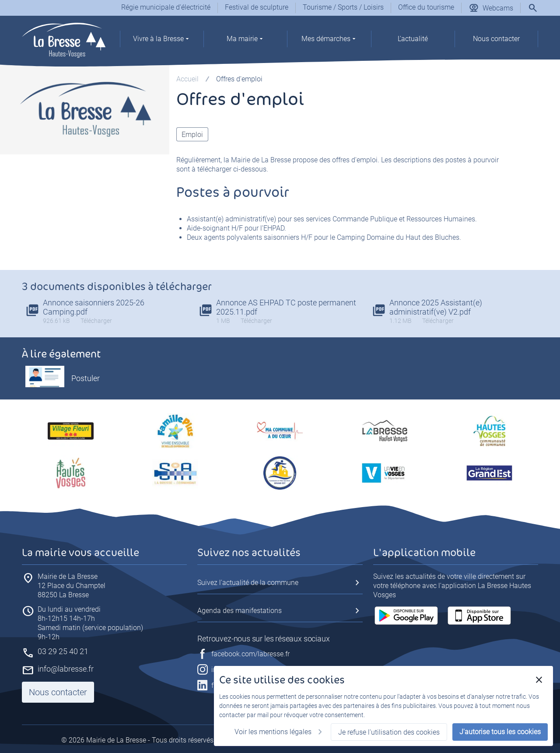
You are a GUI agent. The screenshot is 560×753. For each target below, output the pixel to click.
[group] (162, 41)
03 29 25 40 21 (63, 651)
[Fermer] (539, 680)
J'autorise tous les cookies (500, 732)
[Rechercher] (533, 8)
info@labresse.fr (66, 669)
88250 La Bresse (72, 585)
